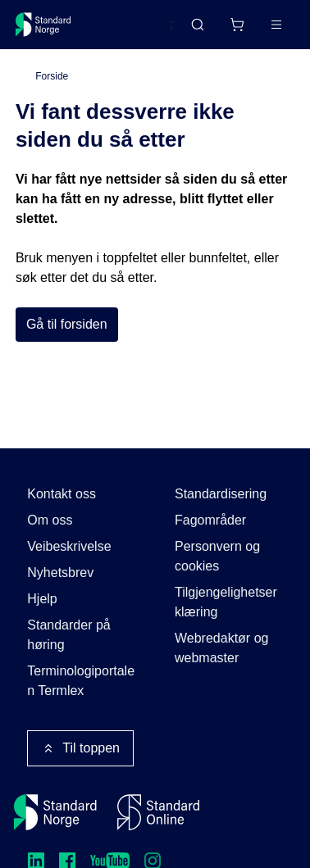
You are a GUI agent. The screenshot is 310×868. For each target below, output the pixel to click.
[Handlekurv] (237, 25)
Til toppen (80, 748)
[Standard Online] (158, 812)
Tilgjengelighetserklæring (226, 602)
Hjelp (42, 599)
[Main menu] (276, 25)
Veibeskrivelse (69, 546)
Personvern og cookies (217, 556)
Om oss (50, 520)
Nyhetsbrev (60, 573)
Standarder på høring (68, 635)
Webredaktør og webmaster (221, 648)
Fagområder (210, 520)
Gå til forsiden (67, 324)
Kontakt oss (62, 494)
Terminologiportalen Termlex (81, 681)
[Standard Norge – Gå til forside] (43, 25)
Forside (52, 76)
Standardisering (221, 494)
